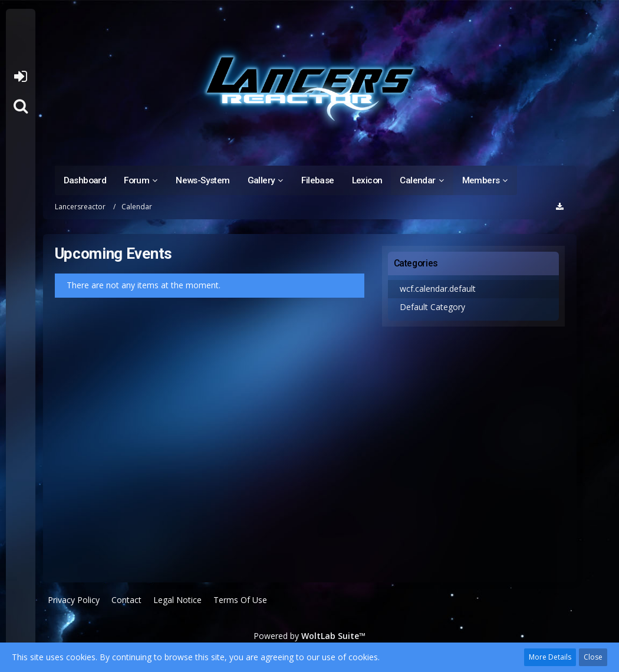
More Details (550, 657)
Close (593, 657)
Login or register (20, 77)
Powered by (309, 636)
